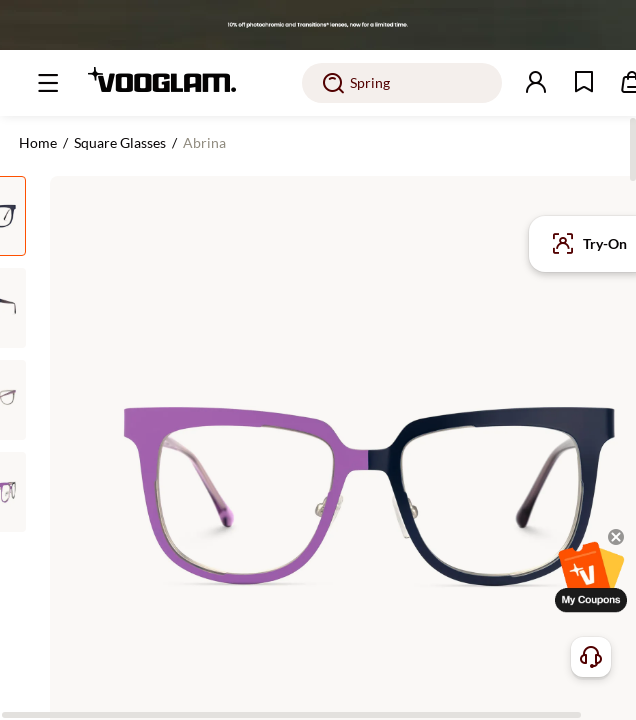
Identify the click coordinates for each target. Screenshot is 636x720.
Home (38, 142)
